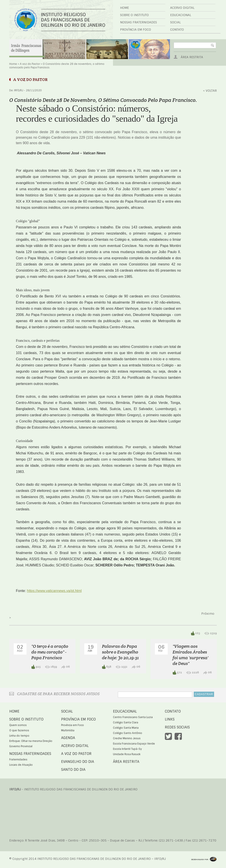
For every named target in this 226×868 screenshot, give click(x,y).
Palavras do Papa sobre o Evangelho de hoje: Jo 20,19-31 (120, 652)
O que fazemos (19, 730)
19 (91, 648)
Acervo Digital (182, 8)
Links (170, 719)
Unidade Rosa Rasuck (127, 754)
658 (107, 667)
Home (124, 8)
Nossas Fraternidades (138, 22)
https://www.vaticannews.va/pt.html (54, 591)
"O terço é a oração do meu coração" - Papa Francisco (50, 652)
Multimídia (68, 730)
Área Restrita (192, 57)
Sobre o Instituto (134, 15)
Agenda (68, 738)
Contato (177, 30)
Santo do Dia (73, 770)
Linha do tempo (19, 736)
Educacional (181, 15)
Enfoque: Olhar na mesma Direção (31, 741)
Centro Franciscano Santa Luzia (133, 717)
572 (177, 672)
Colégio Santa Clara (126, 722)
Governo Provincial (21, 746)
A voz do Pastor (30, 64)
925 (36, 667)
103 (195, 633)
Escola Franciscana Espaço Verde (134, 744)
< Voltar (210, 91)
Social (175, 22)
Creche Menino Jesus (127, 738)
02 (20, 648)
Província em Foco (136, 30)
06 (66, 666)
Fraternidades (18, 760)
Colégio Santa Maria (126, 728)
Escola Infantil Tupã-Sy (127, 749)
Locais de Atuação (21, 765)
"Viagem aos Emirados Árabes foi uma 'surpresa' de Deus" (190, 655)
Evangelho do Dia (78, 762)
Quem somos (18, 725)
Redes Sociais (177, 727)
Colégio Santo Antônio (128, 733)
